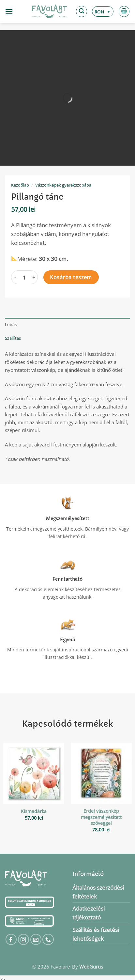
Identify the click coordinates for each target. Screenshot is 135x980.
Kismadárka (34, 811)
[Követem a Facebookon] (11, 940)
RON (99, 12)
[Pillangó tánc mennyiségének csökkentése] (15, 277)
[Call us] (48, 940)
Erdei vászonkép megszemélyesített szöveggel (101, 817)
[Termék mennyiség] (24, 277)
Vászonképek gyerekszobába (63, 185)
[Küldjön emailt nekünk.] (36, 940)
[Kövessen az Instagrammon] (24, 940)
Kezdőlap (20, 185)
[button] (9, 12)
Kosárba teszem (71, 277)
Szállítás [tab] (13, 338)
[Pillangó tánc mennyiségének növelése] (34, 277)
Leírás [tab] (11, 324)
